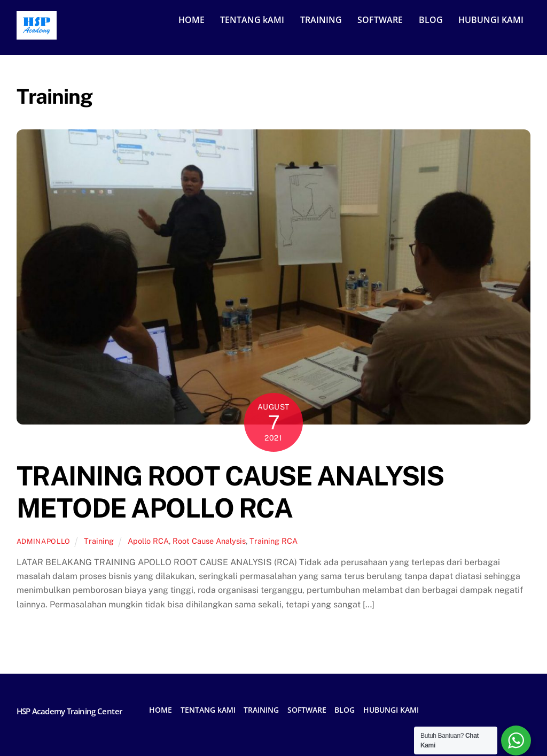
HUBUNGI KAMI (491, 20)
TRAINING (321, 20)
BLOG (431, 20)
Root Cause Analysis (209, 541)
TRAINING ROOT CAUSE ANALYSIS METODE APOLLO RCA (230, 492)
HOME (192, 20)
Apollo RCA (148, 541)
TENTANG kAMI (252, 20)
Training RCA (273, 541)
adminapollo (44, 541)
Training (99, 541)
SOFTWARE (380, 20)
